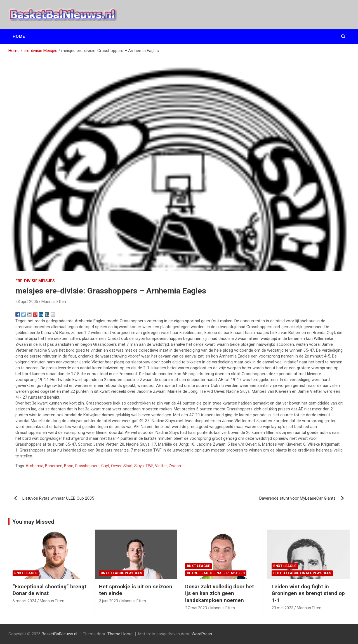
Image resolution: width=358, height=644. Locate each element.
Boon (69, 466)
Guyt (105, 466)
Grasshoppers (87, 466)
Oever (116, 466)
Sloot (128, 466)
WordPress (202, 634)
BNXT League (26, 573)
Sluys (139, 466)
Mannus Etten (54, 302)
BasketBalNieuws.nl (59, 634)
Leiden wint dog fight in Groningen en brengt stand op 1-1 (308, 593)
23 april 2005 (27, 302)
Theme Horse (120, 634)
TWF (149, 466)
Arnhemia (35, 466)
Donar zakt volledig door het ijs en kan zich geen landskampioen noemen (220, 593)
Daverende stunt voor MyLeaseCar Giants (297, 498)
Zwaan (175, 466)
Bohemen (54, 466)
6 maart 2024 (24, 601)
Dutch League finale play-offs (216, 573)
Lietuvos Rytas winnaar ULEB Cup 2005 (58, 498)
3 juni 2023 (109, 601)
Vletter (161, 466)
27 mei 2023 (196, 608)
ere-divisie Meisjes (35, 281)
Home (19, 36)
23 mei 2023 (282, 608)
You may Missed (33, 522)
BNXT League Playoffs (121, 573)
